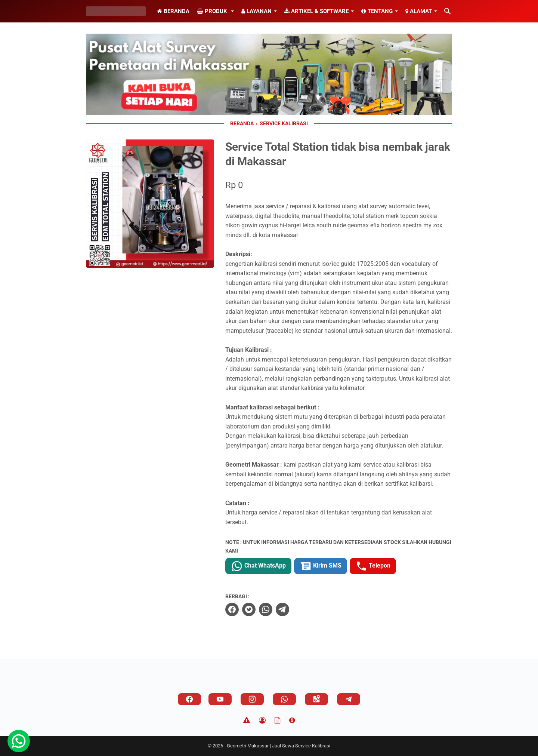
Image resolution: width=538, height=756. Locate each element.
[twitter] (249, 609)
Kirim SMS (321, 566)
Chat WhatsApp (258, 566)
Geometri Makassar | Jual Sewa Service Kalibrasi (279, 746)
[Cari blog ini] (448, 11)
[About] (292, 720)
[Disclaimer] (247, 720)
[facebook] (232, 609)
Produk (213, 11)
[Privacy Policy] (262, 720)
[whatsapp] (266, 609)
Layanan (256, 11)
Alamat (419, 11)
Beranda (173, 11)
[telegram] (282, 609)
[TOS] (277, 720)
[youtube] (220, 699)
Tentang (377, 11)
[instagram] (252, 699)
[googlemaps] (316, 699)
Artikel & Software (316, 11)
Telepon (373, 566)
